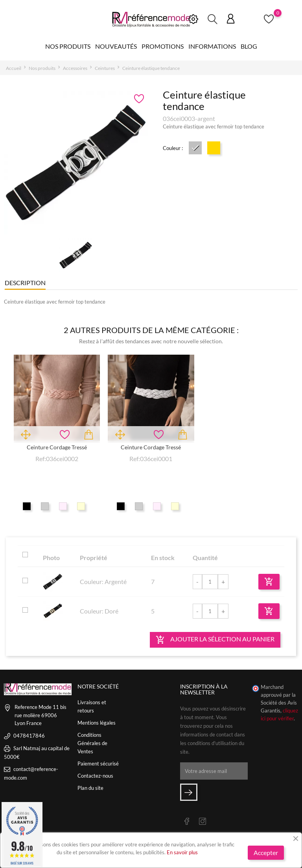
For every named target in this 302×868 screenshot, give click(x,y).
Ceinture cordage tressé (57, 447)
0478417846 (29, 736)
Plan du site (90, 788)
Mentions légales (97, 723)
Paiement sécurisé (98, 764)
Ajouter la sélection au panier (215, 640)
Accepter (266, 852)
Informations (212, 46)
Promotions (163, 46)
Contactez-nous (95, 776)
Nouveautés (116, 46)
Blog (249, 46)
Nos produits (68, 46)
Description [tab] (25, 283)
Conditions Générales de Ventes (92, 743)
